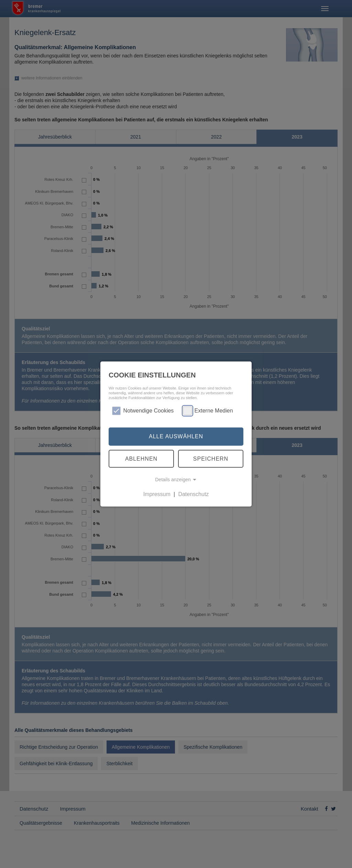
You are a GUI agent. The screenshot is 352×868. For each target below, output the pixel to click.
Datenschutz (193, 494)
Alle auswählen (176, 436)
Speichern (211, 458)
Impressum (157, 494)
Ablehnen (141, 458)
